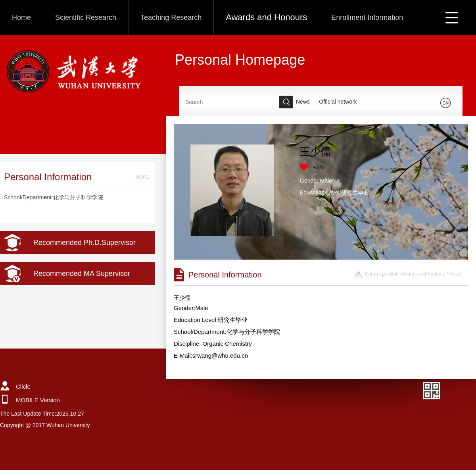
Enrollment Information (367, 17)
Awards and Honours (266, 17)
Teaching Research (171, 17)
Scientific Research (86, 17)
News (303, 102)
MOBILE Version (38, 400)
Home (21, 17)
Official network (338, 102)
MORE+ (144, 177)
